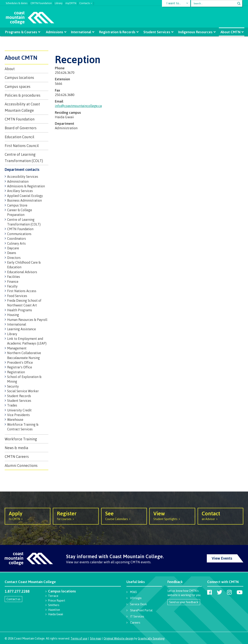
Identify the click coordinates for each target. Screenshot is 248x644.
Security (13, 386)
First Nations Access (22, 291)
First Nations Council (22, 146)
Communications (19, 234)
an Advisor (220, 515)
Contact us (13, 599)
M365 (133, 592)
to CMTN (28, 515)
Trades (12, 405)
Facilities (14, 277)
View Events (222, 558)
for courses (76, 515)
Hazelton (54, 610)
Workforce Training (21, 439)
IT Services (137, 616)
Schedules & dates (17, 3)
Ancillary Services (20, 191)
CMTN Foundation (41, 3)
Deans (12, 253)
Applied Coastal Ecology (25, 196)
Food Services (17, 296)
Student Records (19, 396)
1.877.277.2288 (17, 591)
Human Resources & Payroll (27, 320)
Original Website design (119, 638)
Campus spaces (18, 86)
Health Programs (20, 310)
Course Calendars (124, 515)
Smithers (54, 605)
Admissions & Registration (26, 186)
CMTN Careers (17, 456)
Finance (13, 282)
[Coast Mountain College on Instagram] (229, 592)
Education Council (19, 137)
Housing (13, 315)
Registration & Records (117, 32)
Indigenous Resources (195, 32)
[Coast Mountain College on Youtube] (240, 592)
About (10, 69)
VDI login (136, 598)
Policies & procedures (23, 95)
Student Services (156, 32)
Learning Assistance (22, 329)
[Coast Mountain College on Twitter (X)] (219, 592)
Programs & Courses (22, 32)
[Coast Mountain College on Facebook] (210, 592)
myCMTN (71, 3)
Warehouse (15, 420)
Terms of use (79, 638)
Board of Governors (21, 128)
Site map (96, 638)
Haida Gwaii (56, 614)
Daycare (13, 248)
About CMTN (229, 32)
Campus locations (19, 77)
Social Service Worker (23, 391)
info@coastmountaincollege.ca (78, 106)
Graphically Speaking (151, 638)
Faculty (12, 286)
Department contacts (22, 169)
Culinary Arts (16, 243)
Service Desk (138, 604)
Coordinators (17, 239)
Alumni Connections (21, 465)
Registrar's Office (20, 367)
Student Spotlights (172, 515)
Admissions (55, 32)
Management (17, 348)
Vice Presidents (18, 415)
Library (59, 3)
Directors (14, 258)
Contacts (85, 3)
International (81, 32)
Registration (16, 372)
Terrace (53, 596)
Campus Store (17, 205)
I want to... (174, 3)
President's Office (20, 362)
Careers (135, 622)
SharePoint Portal (141, 610)
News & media (16, 448)
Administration (18, 181)
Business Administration (24, 200)
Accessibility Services (23, 177)
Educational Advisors (22, 272)
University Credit (19, 410)
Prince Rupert (57, 600)
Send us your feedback (184, 602)
